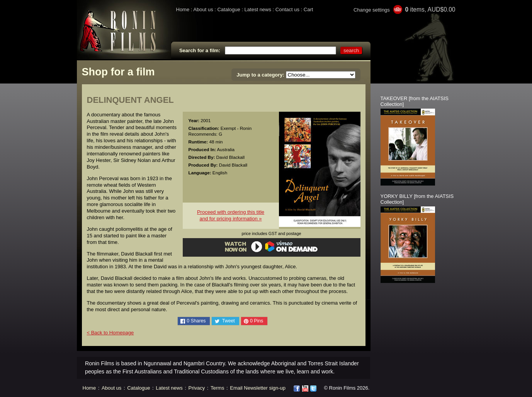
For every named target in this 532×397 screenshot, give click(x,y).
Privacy (197, 388)
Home (183, 9)
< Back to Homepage (110, 333)
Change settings (372, 10)
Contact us (287, 9)
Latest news (258, 9)
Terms (217, 388)
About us (203, 9)
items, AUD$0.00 (430, 9)
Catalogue (229, 9)
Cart (308, 9)
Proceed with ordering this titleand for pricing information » (231, 215)
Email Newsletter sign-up (258, 388)
